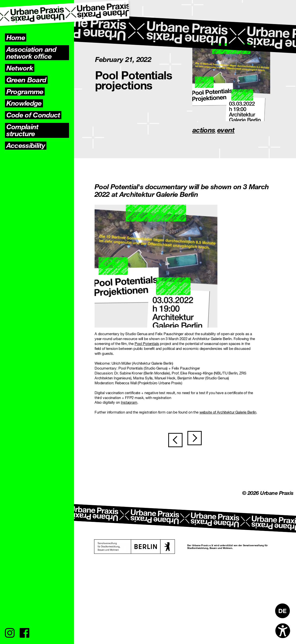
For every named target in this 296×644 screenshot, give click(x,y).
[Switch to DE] (282, 611)
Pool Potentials (147, 343)
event (226, 130)
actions (204, 130)
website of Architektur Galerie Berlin (228, 412)
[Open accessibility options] (283, 631)
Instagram (129, 402)
